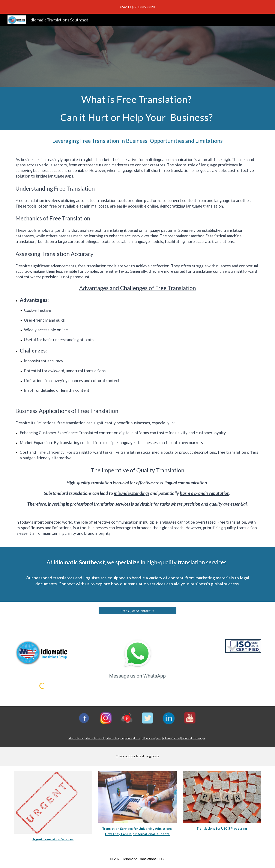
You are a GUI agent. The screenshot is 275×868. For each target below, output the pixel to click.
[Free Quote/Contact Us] (137, 611)
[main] (138, 108)
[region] (137, 7)
